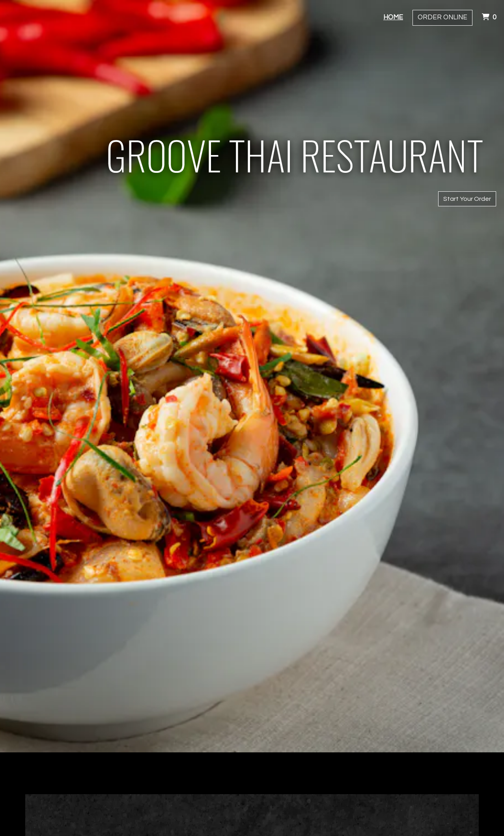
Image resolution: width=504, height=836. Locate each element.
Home (393, 17)
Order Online (442, 17)
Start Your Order (467, 199)
